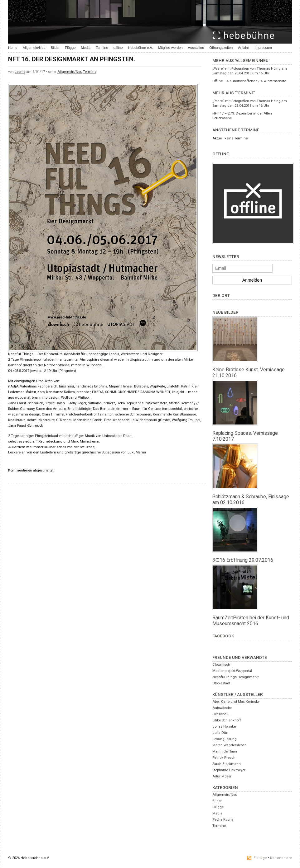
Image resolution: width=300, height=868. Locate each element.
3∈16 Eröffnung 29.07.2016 (243, 560)
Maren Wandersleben (230, 745)
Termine (102, 48)
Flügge (70, 48)
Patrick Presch (224, 758)
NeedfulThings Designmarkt (235, 677)
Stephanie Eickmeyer (229, 770)
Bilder (55, 48)
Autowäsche (222, 708)
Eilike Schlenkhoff (227, 720)
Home (13, 48)
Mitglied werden (170, 48)
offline (118, 48)
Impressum (263, 48)
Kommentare (281, 858)
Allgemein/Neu (34, 48)
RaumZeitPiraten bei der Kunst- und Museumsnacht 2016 (251, 621)
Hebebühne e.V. (140, 48)
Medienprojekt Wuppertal (232, 671)
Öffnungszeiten (221, 48)
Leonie (20, 72)
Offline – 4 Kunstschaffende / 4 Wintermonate (249, 81)
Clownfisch (221, 665)
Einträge (260, 858)
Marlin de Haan (225, 751)
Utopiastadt (221, 683)
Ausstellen (196, 48)
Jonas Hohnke (224, 727)
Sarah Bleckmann (227, 764)
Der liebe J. (221, 714)
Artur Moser (222, 776)
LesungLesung (225, 739)
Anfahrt (244, 48)
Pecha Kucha (223, 820)
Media (85, 48)
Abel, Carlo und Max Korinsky (236, 702)
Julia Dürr (220, 733)
